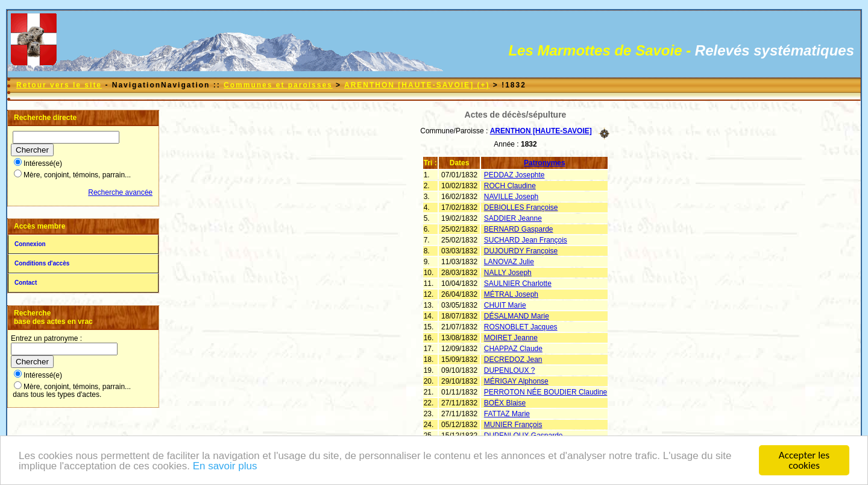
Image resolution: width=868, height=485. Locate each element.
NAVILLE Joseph (511, 197)
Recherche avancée (120, 192)
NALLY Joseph (508, 273)
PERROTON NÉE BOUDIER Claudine (546, 392)
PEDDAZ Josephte (514, 175)
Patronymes (545, 163)
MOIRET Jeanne (511, 338)
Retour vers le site (59, 85)
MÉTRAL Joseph (511, 294)
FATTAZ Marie (507, 414)
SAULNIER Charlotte (518, 284)
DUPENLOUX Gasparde (524, 436)
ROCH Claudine (510, 186)
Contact (26, 283)
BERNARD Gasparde (519, 229)
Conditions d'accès (42, 263)
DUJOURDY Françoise (521, 251)
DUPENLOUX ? (510, 370)
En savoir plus (225, 467)
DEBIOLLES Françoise (521, 208)
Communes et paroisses (278, 85)
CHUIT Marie (505, 305)
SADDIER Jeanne (513, 218)
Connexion (30, 244)
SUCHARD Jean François (526, 240)
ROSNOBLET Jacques (521, 327)
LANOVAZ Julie (509, 262)
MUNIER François (513, 425)
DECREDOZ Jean (513, 360)
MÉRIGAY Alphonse (516, 381)
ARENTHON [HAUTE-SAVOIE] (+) (417, 85)
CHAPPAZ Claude (513, 349)
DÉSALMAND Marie (517, 316)
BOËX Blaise (505, 403)
